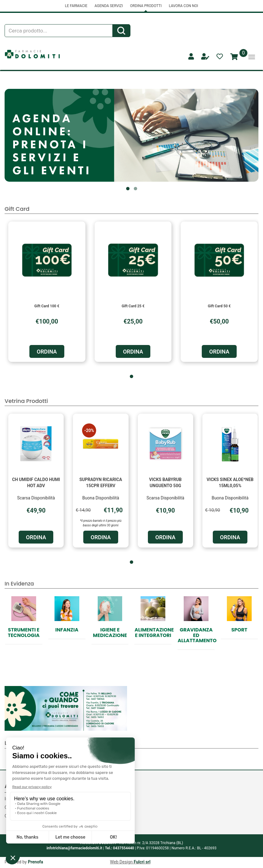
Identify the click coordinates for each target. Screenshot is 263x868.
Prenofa (36, 862)
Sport (239, 630)
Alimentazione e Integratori (154, 633)
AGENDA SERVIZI (109, 6)
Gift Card (17, 209)
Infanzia (67, 630)
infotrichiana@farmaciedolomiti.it (74, 848)
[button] (128, 189)
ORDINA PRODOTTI (146, 6)
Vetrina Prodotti (26, 401)
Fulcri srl (142, 862)
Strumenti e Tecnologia (24, 633)
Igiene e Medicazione (110, 633)
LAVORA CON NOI (183, 6)
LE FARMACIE (76, 6)
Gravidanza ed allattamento (197, 635)
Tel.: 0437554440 (120, 848)
